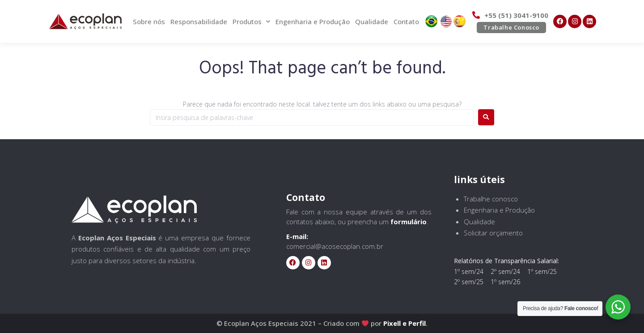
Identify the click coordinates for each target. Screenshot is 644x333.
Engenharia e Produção (313, 21)
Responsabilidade (199, 21)
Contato (406, 21)
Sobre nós (149, 21)
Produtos (251, 22)
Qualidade (372, 21)
